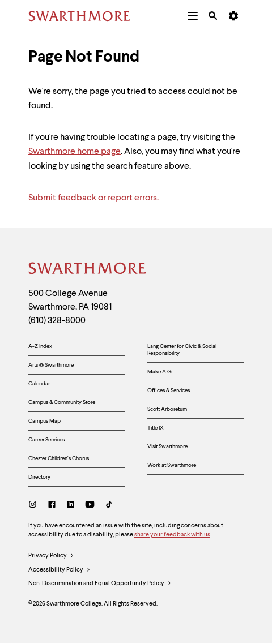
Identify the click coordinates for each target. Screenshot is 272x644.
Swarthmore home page (75, 152)
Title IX (156, 428)
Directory (39, 477)
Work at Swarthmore (172, 465)
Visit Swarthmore (167, 446)
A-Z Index (40, 346)
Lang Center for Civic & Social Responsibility (182, 350)
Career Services (46, 440)
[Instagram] (35, 506)
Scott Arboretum (167, 409)
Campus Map (44, 421)
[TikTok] (109, 506)
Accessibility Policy (59, 570)
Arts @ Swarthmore (51, 365)
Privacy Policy (51, 556)
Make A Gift (161, 372)
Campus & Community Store (62, 402)
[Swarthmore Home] (88, 270)
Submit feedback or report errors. (93, 198)
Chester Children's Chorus (59, 458)
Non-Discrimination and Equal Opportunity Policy (100, 584)
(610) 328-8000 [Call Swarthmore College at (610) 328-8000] (57, 321)
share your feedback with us (172, 535)
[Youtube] (90, 506)
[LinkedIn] (71, 506)
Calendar (39, 384)
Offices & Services (169, 390)
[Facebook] (52, 506)
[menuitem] (193, 16)
